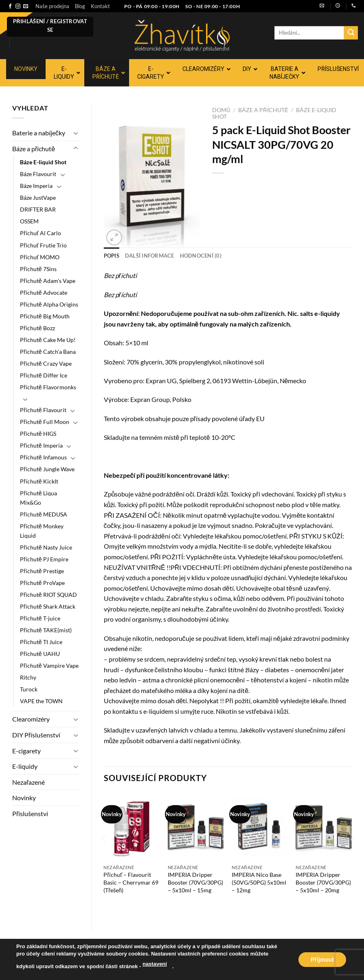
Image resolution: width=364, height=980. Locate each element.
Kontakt (100, 6)
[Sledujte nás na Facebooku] (10, 7)
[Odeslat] (351, 33)
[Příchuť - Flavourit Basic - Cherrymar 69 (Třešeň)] (132, 827)
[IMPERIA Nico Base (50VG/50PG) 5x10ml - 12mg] (260, 827)
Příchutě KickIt (39, 481)
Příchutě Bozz (37, 328)
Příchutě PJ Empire (44, 559)
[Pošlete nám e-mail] (26, 7)
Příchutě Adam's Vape (48, 281)
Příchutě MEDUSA (44, 514)
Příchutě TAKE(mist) (46, 630)
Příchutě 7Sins (38, 269)
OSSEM (29, 221)
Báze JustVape (38, 198)
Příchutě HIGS (38, 434)
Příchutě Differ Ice (44, 375)
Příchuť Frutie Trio (43, 245)
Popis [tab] (112, 256)
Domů (221, 110)
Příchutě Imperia (41, 445)
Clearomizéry (31, 719)
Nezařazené (29, 782)
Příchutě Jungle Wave (47, 469)
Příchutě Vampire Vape (49, 665)
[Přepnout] (76, 133)
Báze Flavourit (38, 174)
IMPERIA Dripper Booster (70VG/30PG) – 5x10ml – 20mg (323, 882)
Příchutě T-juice (40, 618)
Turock (29, 689)
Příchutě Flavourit (43, 410)
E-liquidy (25, 766)
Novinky (24, 798)
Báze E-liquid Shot (43, 162)
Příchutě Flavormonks (48, 387)
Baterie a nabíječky (39, 133)
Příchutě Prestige (42, 571)
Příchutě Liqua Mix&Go (38, 498)
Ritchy (28, 677)
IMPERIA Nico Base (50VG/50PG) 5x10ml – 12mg (259, 882)
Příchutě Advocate (44, 292)
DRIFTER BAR (38, 209)
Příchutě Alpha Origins (49, 304)
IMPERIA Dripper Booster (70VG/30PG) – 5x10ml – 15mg (195, 882)
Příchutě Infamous (43, 457)
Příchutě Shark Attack (48, 606)
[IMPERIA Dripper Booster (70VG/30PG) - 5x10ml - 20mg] (324, 827)
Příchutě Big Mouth (45, 316)
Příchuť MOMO (40, 257)
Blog (80, 6)
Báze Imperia (36, 186)
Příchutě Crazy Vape (46, 363)
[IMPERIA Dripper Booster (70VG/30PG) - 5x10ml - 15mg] (196, 827)
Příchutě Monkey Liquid (42, 531)
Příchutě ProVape (42, 583)
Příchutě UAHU (40, 654)
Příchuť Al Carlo (41, 233)
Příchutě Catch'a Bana (48, 352)
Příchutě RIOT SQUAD (48, 595)
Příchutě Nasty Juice (46, 547)
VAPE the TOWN (41, 701)
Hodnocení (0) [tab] (201, 256)
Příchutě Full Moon (45, 422)
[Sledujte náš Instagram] (18, 7)
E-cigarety (26, 751)
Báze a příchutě (34, 149)
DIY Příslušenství (36, 735)
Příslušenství (30, 813)
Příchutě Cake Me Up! (48, 340)
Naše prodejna (52, 6)
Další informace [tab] (150, 256)
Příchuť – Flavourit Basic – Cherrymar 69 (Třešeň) (131, 882)
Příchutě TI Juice (41, 642)
